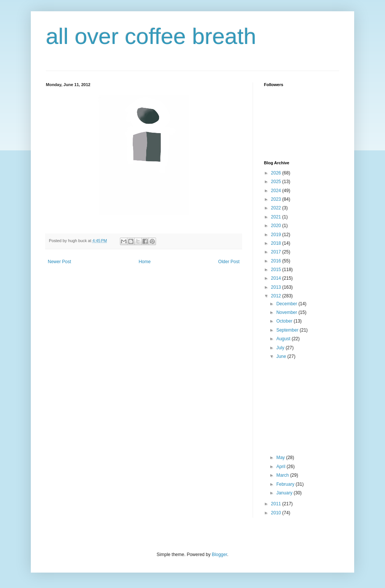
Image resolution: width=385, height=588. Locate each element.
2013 (277, 287)
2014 (277, 278)
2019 (277, 235)
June (282, 356)
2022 (277, 208)
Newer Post (59, 262)
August (284, 339)
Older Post (229, 262)
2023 (277, 199)
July (281, 348)
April (281, 467)
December (287, 304)
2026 (277, 173)
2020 (277, 226)
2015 (277, 270)
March (283, 475)
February (286, 484)
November (287, 312)
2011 (277, 504)
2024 (277, 191)
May (281, 458)
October (285, 321)
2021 (277, 217)
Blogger (219, 555)
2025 (277, 182)
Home (145, 262)
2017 (277, 252)
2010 (277, 513)
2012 (277, 296)
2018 (277, 243)
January (285, 493)
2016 (277, 261)
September (288, 330)
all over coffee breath (151, 36)
